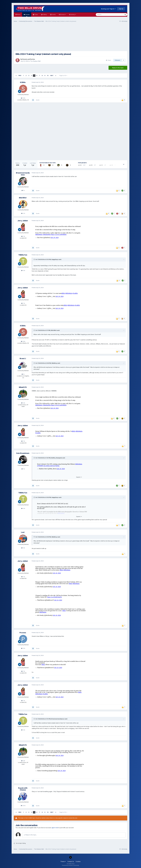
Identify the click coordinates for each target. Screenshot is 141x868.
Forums (27, 15)
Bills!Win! (23, 198)
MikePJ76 (23, 387)
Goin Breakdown (23, 453)
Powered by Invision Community (70, 865)
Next (52, 76)
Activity (73, 15)
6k (23, 374)
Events (54, 15)
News (19, 15)
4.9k (23, 270)
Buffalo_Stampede (57, 458)
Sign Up (121, 9)
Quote (38, 100)
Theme (63, 861)
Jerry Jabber (23, 221)
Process (23, 633)
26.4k (23, 806)
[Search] (105, 15)
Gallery (45, 15)
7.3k (23, 236)
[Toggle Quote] (34, 259)
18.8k (23, 98)
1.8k (23, 548)
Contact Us (71, 861)
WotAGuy (54, 363)
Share (108, 60)
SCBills (23, 82)
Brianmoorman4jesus (23, 174)
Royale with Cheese (23, 789)
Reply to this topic (118, 68)
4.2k (23, 213)
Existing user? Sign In (108, 9)
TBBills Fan (23, 255)
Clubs (36, 15)
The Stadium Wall (35, 61)
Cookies (78, 861)
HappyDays (55, 259)
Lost (23, 532)
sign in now (55, 828)
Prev (20, 76)
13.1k (23, 648)
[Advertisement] (70, 37)
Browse (63, 15)
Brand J (23, 358)
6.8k (23, 403)
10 (48, 76)
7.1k (23, 469)
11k (23, 190)
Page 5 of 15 (63, 76)
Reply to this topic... (30, 835)
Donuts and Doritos (29, 59)
